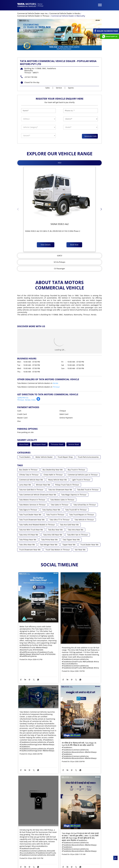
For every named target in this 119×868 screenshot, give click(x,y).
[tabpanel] (59, 35)
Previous (18, 210)
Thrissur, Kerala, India (26, 400)
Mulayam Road (40, 444)
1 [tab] (59, 47)
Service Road (74, 444)
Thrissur (56, 387)
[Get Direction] (38, 400)
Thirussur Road (57, 444)
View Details (46, 245)
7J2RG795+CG (23, 398)
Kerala (56, 383)
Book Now (74, 245)
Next (101, 210)
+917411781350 (31, 77)
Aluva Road (24, 444)
